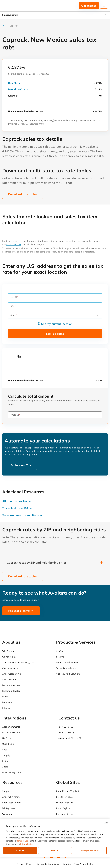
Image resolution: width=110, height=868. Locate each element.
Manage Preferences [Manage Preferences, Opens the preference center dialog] (90, 850)
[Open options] (98, 315)
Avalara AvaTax (13, 245)
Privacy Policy (26, 844)
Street (13, 297)
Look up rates (55, 334)
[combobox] (55, 315)
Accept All (20, 850)
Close (106, 823)
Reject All (55, 850)
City (12, 306)
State (13, 315)
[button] (6, 26)
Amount (15, 415)
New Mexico (15, 83)
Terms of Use (22, 841)
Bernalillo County (18, 90)
